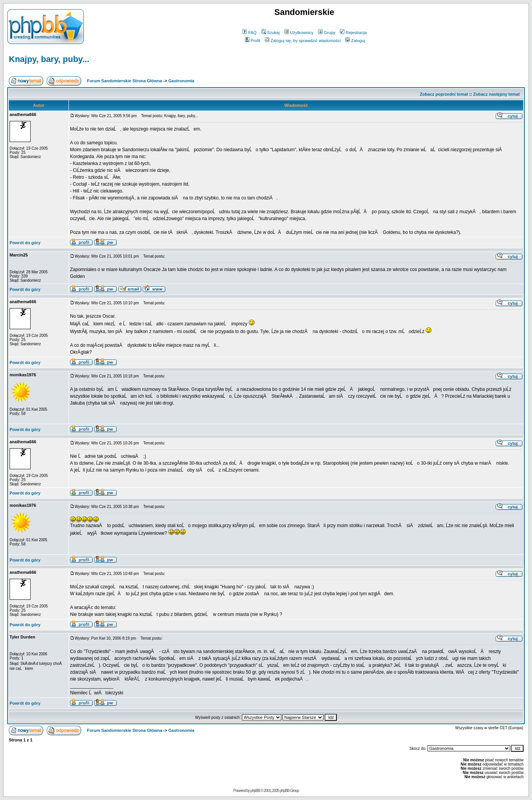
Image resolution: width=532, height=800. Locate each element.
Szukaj (271, 33)
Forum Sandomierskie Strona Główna (124, 81)
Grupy (327, 33)
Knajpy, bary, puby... (49, 59)
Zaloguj (355, 41)
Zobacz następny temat (496, 94)
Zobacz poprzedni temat (444, 94)
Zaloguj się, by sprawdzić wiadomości (303, 41)
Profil (253, 41)
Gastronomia (181, 81)
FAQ (249, 33)
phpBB (255, 791)
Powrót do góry (25, 243)
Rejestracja (353, 33)
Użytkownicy (299, 33)
